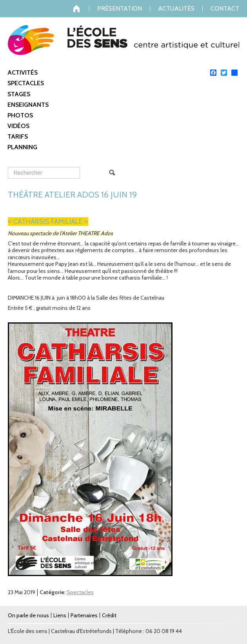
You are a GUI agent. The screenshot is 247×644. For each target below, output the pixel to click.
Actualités (176, 9)
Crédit (109, 615)
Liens (60, 615)
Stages (19, 94)
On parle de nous (28, 615)
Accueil (81, 9)
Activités (23, 72)
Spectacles (26, 83)
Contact (225, 9)
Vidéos (18, 126)
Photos (20, 115)
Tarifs (18, 136)
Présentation (120, 9)
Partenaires (84, 615)
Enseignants (28, 105)
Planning (22, 147)
